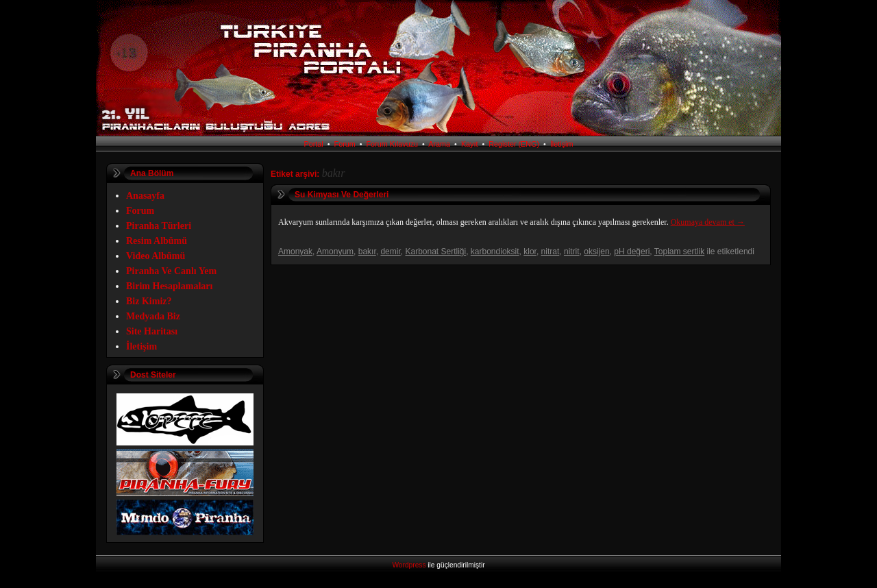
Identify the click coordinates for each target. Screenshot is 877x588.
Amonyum (335, 252)
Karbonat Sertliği (435, 252)
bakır (367, 252)
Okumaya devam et (708, 222)
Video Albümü (156, 256)
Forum (345, 144)
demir (390, 252)
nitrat (551, 252)
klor (530, 252)
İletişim (562, 144)
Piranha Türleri (159, 226)
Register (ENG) (514, 144)
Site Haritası (152, 331)
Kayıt (470, 144)
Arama (439, 144)
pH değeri (632, 252)
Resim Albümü (157, 241)
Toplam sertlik (679, 252)
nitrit (572, 252)
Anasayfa (145, 196)
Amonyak (295, 252)
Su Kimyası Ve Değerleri (342, 195)
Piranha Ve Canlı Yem (171, 271)
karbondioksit (495, 252)
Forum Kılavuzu (393, 144)
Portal (314, 144)
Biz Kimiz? (149, 301)
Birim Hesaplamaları (169, 286)
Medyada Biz (153, 316)
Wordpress (409, 565)
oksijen (596, 252)
